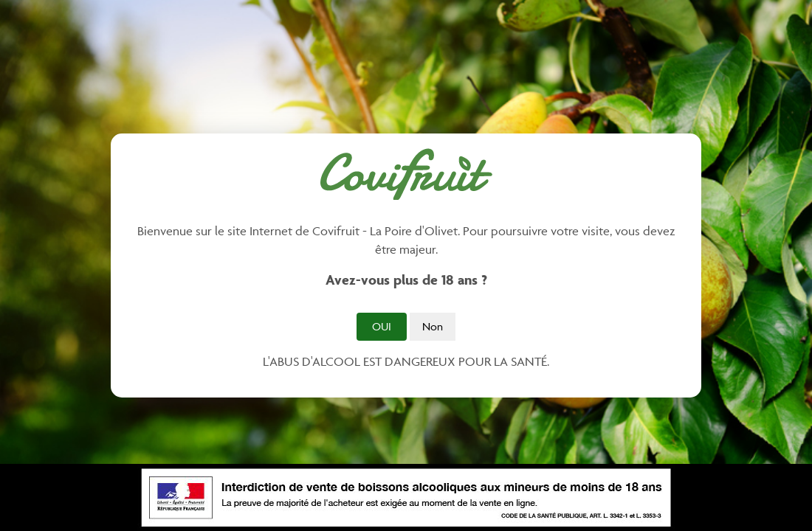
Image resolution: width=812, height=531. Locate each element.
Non (433, 326)
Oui (382, 326)
